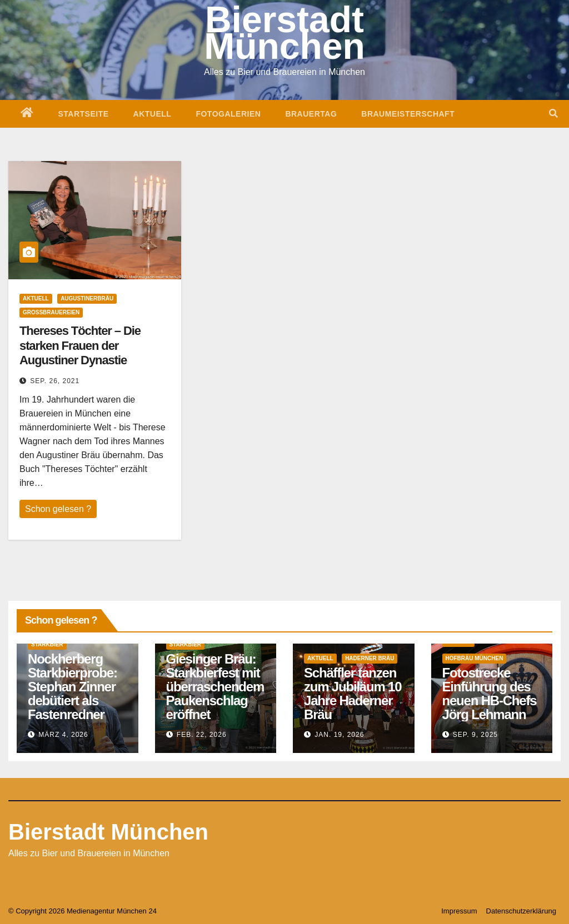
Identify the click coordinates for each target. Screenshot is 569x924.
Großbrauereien (51, 312)
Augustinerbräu (87, 298)
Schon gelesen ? (58, 509)
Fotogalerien (228, 114)
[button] (553, 114)
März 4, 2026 (63, 735)
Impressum (459, 911)
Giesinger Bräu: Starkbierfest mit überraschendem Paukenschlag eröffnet (215, 687)
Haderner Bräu (370, 658)
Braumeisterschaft (408, 114)
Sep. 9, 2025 (475, 735)
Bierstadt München (108, 832)
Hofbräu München (475, 658)
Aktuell (153, 114)
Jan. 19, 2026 (339, 735)
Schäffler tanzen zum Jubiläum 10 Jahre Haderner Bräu (353, 694)
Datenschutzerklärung (521, 911)
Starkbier (47, 644)
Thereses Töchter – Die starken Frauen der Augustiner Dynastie (80, 345)
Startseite (84, 114)
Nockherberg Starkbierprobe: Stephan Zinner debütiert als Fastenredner (73, 687)
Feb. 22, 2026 (202, 735)
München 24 (137, 911)
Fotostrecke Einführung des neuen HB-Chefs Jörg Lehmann (490, 694)
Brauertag (311, 114)
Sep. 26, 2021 (55, 381)
